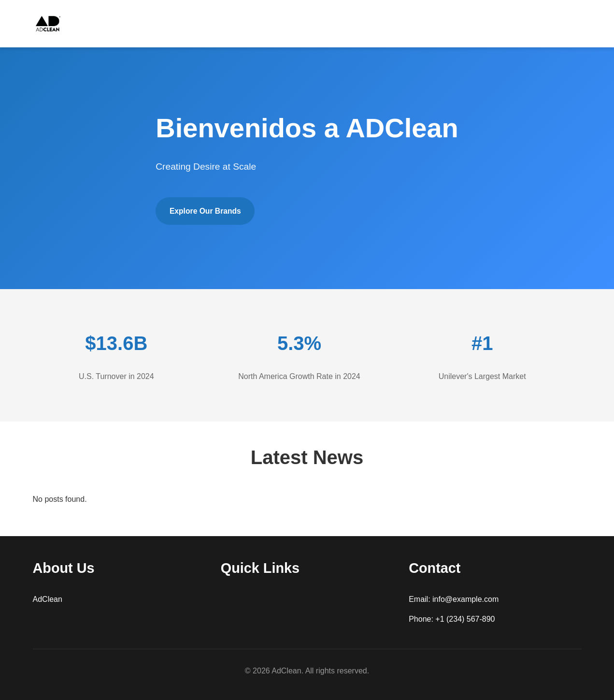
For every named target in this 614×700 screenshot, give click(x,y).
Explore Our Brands (207, 211)
